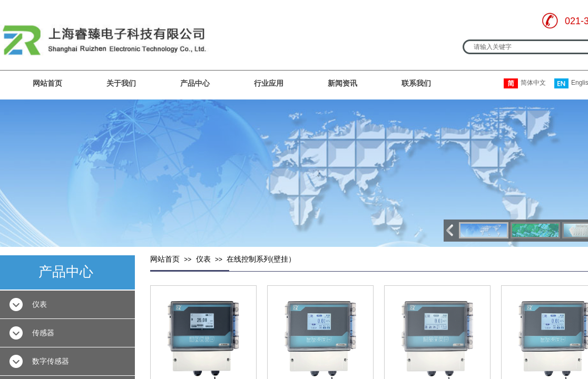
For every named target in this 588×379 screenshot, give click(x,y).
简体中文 (525, 83)
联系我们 (416, 83)
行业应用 (269, 83)
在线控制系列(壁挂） (261, 259)
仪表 (203, 259)
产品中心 (195, 83)
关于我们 (121, 83)
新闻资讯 (342, 83)
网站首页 (47, 83)
